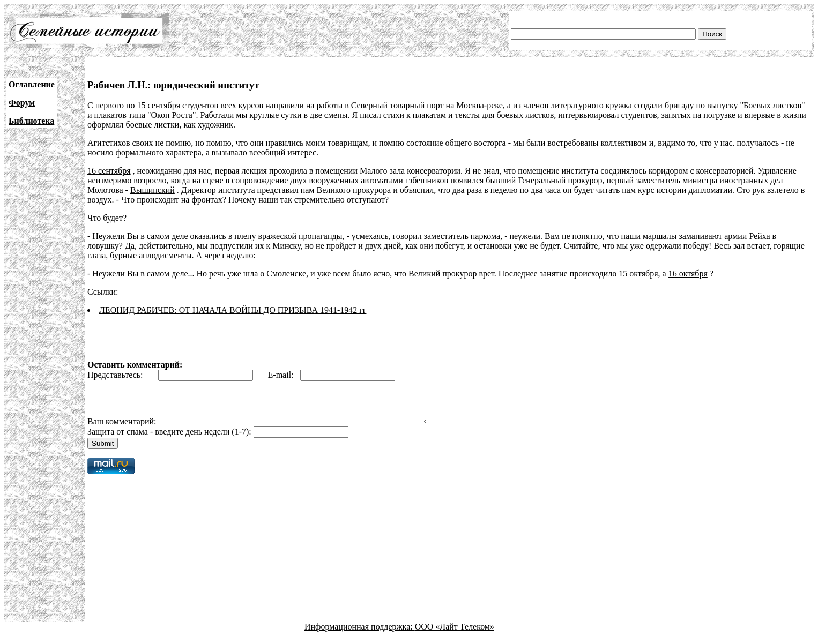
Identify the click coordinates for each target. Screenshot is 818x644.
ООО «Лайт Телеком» (455, 635)
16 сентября (109, 171)
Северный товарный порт (397, 105)
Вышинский (153, 190)
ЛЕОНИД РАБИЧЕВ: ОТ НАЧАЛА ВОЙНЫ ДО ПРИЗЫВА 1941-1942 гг (233, 310)
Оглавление (32, 84)
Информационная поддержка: (360, 635)
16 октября (688, 274)
